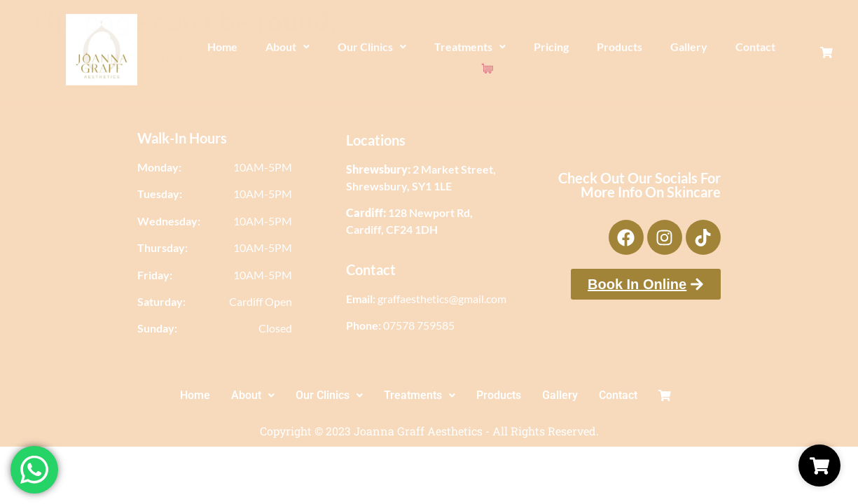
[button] (281, 48)
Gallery (683, 48)
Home (216, 48)
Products (613, 48)
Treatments (464, 48)
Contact (749, 48)
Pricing (545, 48)
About (281, 48)
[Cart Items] (792, 38)
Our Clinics (366, 48)
